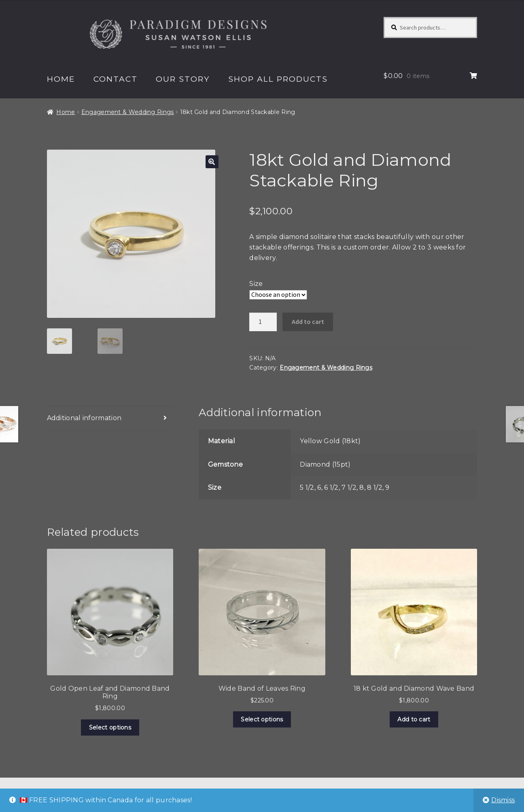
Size (256, 284)
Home (61, 79)
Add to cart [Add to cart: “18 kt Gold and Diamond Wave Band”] (414, 719)
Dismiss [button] (503, 800)
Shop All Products (278, 79)
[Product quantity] (263, 322)
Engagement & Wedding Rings (128, 112)
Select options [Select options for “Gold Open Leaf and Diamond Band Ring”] (110, 727)
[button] (212, 162)
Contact (116, 79)
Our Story (183, 79)
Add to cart (308, 321)
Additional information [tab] (84, 418)
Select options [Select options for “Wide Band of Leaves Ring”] (262, 719)
